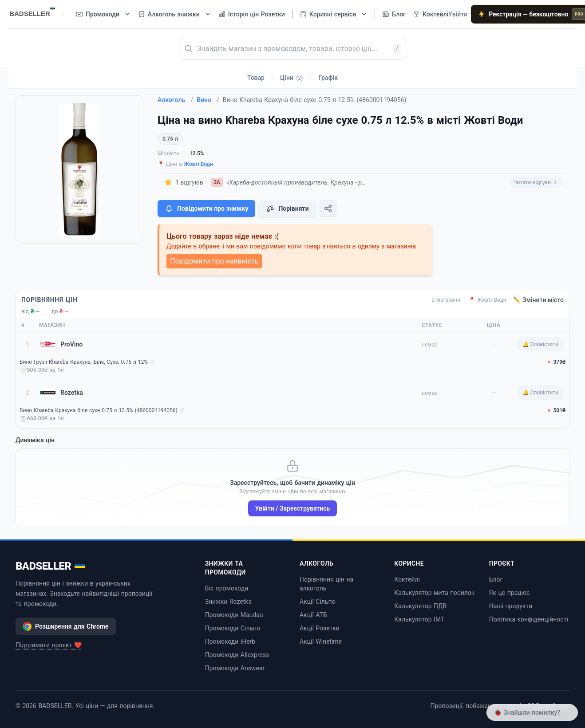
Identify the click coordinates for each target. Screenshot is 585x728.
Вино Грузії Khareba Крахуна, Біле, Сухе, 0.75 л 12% (84, 362)
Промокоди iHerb (230, 641)
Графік (328, 78)
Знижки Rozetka (228, 602)
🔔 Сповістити (540, 344)
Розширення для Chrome (66, 626)
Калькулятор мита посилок (434, 593)
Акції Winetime (321, 641)
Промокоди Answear (235, 668)
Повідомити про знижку (206, 209)
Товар (256, 78)
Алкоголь (175, 100)
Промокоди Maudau (234, 615)
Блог (496, 579)
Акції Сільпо (318, 602)
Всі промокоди (227, 588)
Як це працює (510, 593)
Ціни (292, 78)
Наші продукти (511, 606)
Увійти (458, 14)
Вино (208, 100)
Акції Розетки (320, 628)
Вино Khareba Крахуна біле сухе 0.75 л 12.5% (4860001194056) (99, 410)
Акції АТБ (313, 615)
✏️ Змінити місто (538, 300)
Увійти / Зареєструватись (293, 508)
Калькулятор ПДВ (420, 606)
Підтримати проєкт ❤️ (49, 645)
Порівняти (287, 209)
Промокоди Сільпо (233, 628)
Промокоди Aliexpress (237, 655)
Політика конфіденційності (529, 619)
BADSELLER (50, 566)
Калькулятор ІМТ (419, 619)
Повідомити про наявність (214, 261)
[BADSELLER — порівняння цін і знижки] (37, 11)
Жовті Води (198, 164)
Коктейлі (407, 579)
